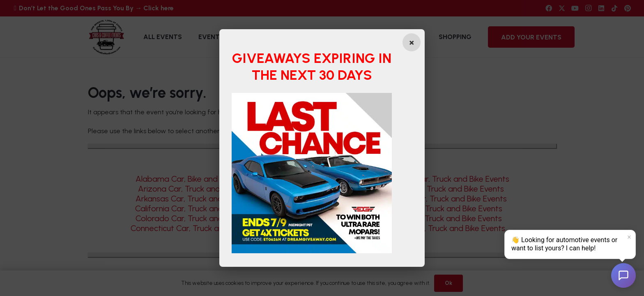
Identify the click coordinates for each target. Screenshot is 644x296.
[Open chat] (623, 275)
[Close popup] (412, 42)
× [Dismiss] (629, 237)
